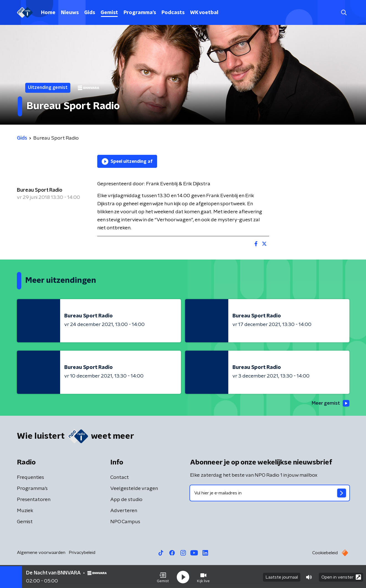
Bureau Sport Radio (40, 190)
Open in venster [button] (341, 576)
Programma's (140, 13)
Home (48, 13)
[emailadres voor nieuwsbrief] (270, 493)
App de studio (126, 500)
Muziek (25, 511)
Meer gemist (330, 403)
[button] (163, 576)
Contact (120, 478)
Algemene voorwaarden (41, 553)
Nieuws (70, 13)
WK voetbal (204, 13)
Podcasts (173, 13)
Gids (90, 13)
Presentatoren (34, 500)
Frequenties (30, 478)
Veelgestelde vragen (134, 489)
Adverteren (124, 511)
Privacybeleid (82, 553)
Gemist (109, 13)
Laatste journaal (282, 576)
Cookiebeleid (325, 553)
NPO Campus (125, 522)
